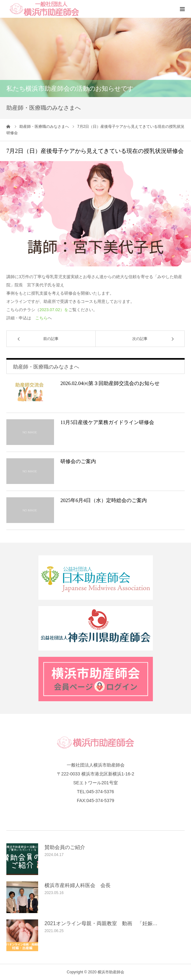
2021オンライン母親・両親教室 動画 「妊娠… (101, 923)
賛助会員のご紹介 (65, 847)
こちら (41, 318)
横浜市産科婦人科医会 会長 (78, 885)
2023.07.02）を (54, 310)
